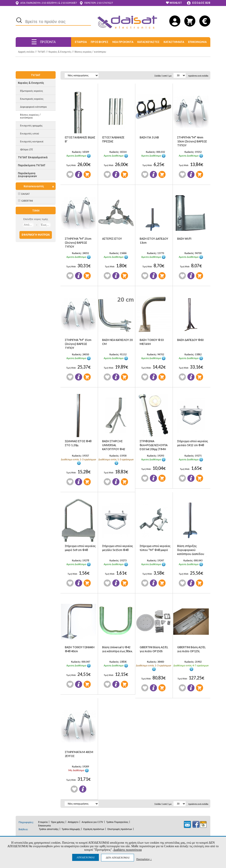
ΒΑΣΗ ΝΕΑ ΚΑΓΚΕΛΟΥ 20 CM (117, 342)
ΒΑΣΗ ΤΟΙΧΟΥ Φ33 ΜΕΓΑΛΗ (152, 342)
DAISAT (24, 194)
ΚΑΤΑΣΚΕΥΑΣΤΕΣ (148, 42)
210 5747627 (105, 3)
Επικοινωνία (44, 826)
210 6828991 (50, 3)
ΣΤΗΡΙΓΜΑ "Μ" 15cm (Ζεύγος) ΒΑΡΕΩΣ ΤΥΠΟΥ (78, 344)
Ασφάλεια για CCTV (92, 822)
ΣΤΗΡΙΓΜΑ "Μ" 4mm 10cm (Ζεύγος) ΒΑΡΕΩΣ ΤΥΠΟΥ (192, 141)
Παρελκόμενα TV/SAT (32, 165)
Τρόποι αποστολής (49, 829)
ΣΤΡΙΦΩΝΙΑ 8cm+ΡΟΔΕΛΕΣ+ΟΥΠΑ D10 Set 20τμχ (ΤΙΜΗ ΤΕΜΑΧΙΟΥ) (154, 446)
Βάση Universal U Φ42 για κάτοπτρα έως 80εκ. (118, 649)
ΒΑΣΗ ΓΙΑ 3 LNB (149, 137)
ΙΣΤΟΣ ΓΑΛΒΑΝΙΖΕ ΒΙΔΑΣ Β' (80, 139)
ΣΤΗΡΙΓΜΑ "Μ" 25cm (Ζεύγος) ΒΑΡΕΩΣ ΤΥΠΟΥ (78, 243)
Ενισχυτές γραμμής (31, 125)
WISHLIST (174, 3)
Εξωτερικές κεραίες (32, 91)
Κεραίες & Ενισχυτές (60, 52)
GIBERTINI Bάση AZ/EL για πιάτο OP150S (154, 649)
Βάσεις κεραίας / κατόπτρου (90, 52)
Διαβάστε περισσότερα (127, 850)
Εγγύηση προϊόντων (94, 829)
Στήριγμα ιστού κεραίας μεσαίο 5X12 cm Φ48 (193, 443)
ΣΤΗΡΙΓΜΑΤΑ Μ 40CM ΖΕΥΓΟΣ (79, 754)
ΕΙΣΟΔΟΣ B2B (199, 3)
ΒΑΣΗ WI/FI (184, 239)
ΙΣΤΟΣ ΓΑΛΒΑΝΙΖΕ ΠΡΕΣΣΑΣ (113, 139)
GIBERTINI (25, 201)
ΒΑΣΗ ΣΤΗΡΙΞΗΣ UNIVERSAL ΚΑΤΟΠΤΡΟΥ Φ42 (114, 445)
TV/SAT (41, 52)
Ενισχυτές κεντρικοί (32, 141)
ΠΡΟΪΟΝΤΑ (43, 42)
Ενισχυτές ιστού (30, 133)
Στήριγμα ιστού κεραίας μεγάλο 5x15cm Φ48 (118, 548)
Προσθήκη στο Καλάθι (87, 174)
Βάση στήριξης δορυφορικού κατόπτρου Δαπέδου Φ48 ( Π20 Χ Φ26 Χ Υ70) (192, 550)
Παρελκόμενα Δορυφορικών (27, 175)
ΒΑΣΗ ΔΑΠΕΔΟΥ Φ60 (190, 340)
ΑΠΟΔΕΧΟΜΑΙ (86, 857)
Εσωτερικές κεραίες (32, 99)
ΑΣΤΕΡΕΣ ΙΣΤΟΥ (112, 239)
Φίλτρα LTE (26, 149)
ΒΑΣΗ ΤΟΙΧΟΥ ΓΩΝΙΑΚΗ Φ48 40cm (80, 649)
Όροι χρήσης (58, 822)
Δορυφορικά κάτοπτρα (33, 107)
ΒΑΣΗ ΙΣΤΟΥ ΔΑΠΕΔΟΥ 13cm (154, 241)
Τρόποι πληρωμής (71, 829)
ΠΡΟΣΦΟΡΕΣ (100, 42)
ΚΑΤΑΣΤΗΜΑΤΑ (174, 42)
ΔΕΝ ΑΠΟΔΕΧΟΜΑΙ (118, 858)
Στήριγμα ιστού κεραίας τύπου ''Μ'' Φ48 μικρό (155, 548)
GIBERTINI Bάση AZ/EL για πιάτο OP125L (191, 649)
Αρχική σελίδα (26, 52)
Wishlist (70, 174)
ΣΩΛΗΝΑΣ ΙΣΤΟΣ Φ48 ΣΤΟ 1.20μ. (78, 443)
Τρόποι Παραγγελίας (117, 822)
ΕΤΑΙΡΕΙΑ (81, 42)
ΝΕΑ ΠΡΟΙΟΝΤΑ (123, 42)
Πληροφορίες (79, 174)
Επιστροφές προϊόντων (120, 829)
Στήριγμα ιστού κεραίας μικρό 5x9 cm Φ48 (80, 548)
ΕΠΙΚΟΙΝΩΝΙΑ (197, 42)
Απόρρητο (73, 822)
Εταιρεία (43, 822)
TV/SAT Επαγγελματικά (33, 157)
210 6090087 (69, 3)
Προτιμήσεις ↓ (144, 859)
